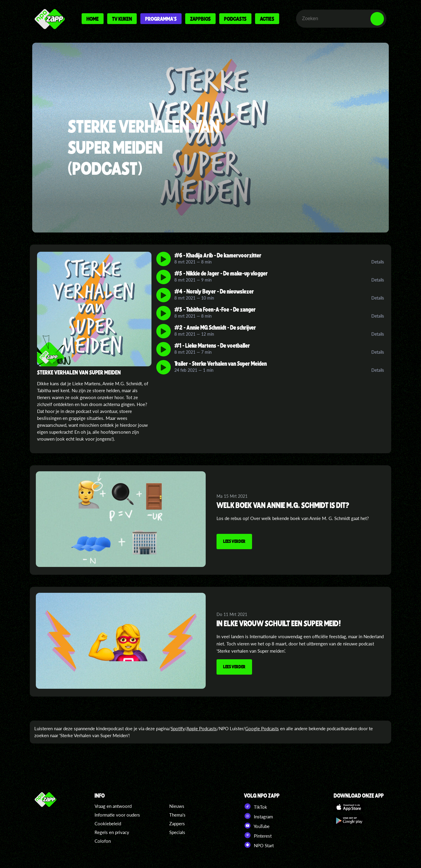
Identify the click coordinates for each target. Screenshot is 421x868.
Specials (177, 832)
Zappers (177, 823)
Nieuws (177, 806)
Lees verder (234, 541)
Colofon (103, 841)
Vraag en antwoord (113, 806)
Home (93, 19)
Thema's (177, 815)
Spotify (178, 728)
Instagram (258, 816)
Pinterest (258, 835)
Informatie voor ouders (117, 815)
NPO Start (259, 845)
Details (378, 262)
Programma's (161, 19)
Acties (267, 19)
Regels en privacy (112, 832)
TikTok (256, 806)
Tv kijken (122, 19)
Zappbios (200, 19)
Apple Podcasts (202, 728)
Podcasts (235, 19)
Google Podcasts (262, 728)
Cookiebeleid (108, 823)
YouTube (257, 826)
